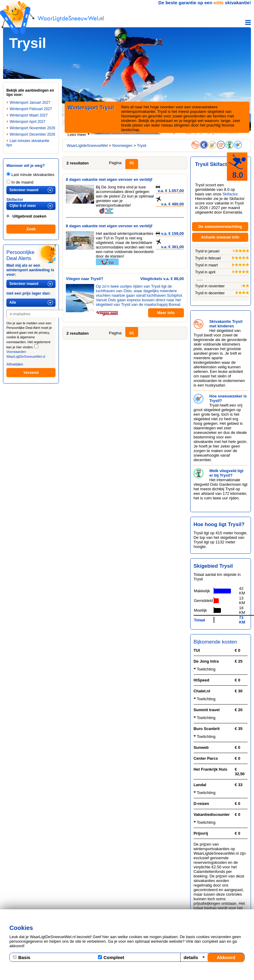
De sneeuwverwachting (220, 226)
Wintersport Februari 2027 (31, 109)
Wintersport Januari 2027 (30, 103)
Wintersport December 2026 (32, 134)
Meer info (166, 313)
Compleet (111, 957)
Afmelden (15, 364)
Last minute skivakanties (30, 175)
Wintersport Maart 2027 (29, 115)
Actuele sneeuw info (220, 237)
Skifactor (15, 199)
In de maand (20, 182)
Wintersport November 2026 (32, 128)
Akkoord (226, 957)
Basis (22, 957)
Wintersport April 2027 (28, 122)
